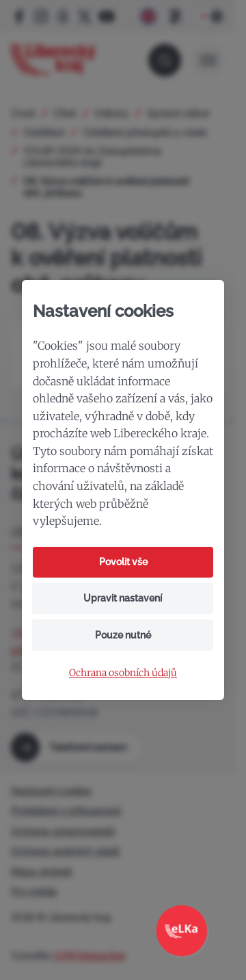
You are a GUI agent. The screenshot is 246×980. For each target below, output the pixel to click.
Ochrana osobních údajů (123, 673)
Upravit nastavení (123, 598)
